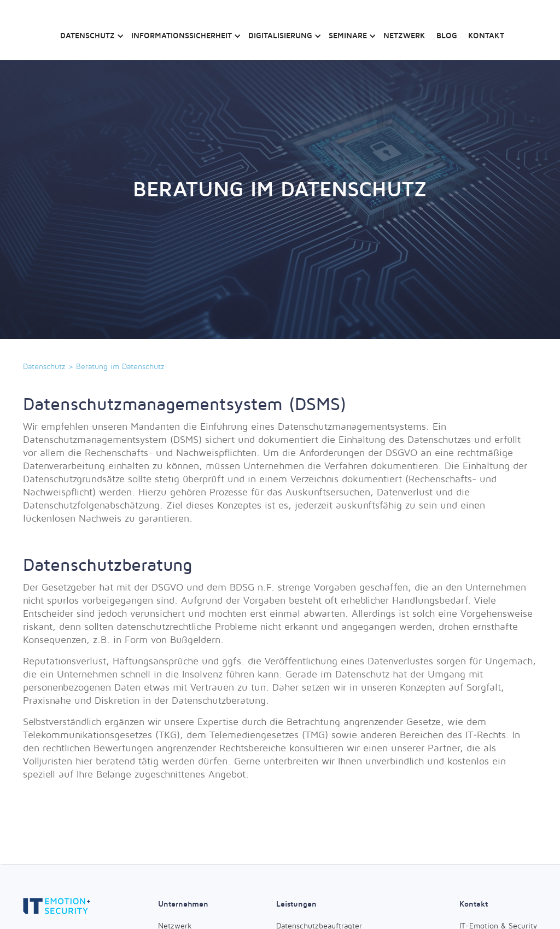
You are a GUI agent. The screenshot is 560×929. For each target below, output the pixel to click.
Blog (447, 35)
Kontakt (486, 35)
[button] (90, 30)
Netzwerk (404, 35)
